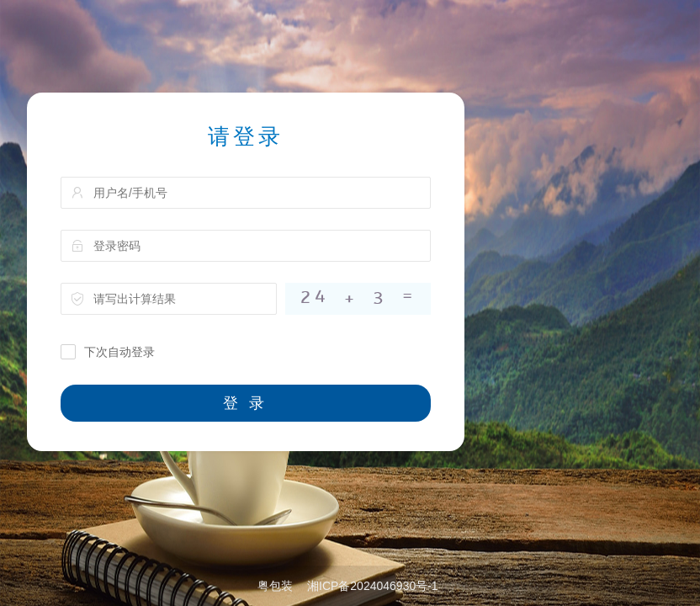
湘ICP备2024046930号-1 (373, 586)
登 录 (245, 403)
